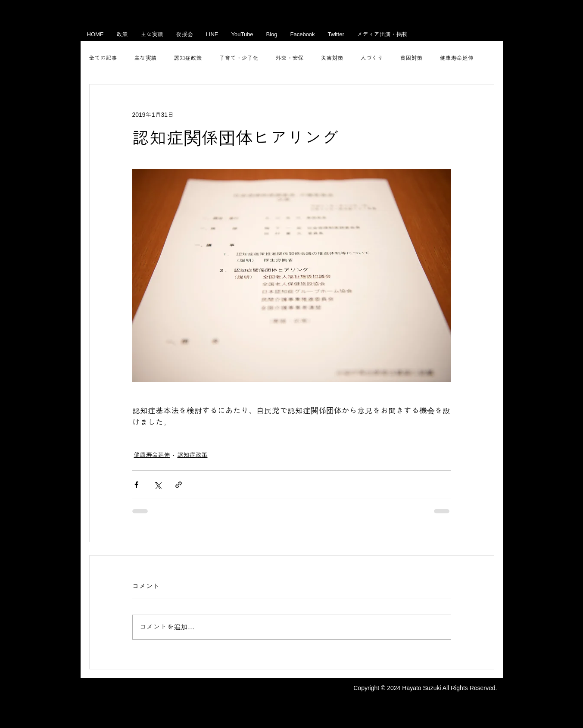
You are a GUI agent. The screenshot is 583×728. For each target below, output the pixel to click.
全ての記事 (103, 58)
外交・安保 (290, 58)
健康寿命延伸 (457, 58)
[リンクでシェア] (179, 485)
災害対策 (332, 58)
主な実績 (146, 58)
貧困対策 (412, 58)
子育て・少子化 (239, 58)
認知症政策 (188, 58)
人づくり (372, 58)
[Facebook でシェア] (136, 485)
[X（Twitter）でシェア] (157, 485)
